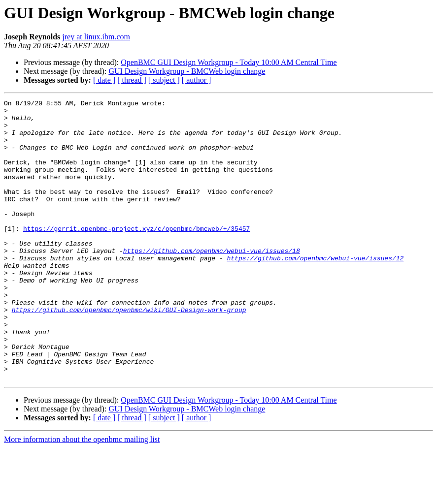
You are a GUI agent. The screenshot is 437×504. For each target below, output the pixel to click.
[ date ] (104, 80)
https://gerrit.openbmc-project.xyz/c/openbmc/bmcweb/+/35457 (136, 255)
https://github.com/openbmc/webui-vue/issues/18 (212, 282)
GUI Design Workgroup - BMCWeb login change (187, 71)
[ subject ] (164, 80)
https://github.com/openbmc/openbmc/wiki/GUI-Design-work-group (129, 352)
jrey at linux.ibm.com (96, 37)
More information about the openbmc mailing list (82, 495)
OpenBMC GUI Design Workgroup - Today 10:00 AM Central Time (229, 62)
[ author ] (197, 80)
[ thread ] (132, 80)
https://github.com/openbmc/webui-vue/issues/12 (315, 290)
